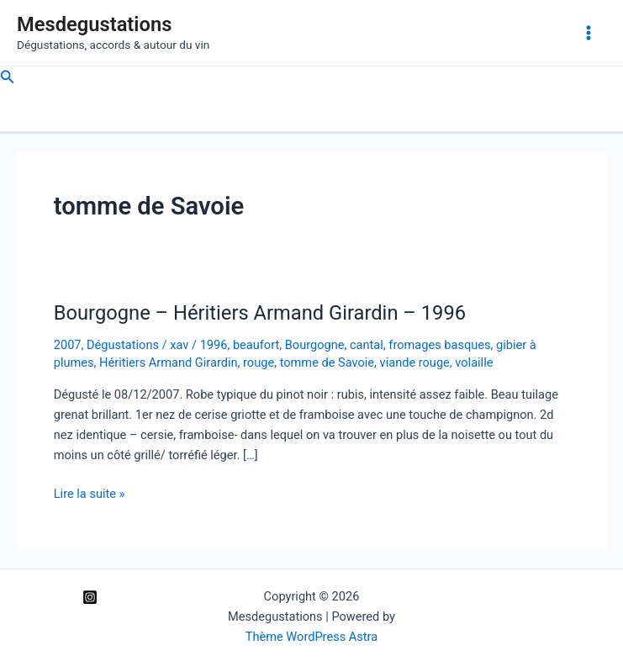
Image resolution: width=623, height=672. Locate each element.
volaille (474, 362)
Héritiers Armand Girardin (168, 362)
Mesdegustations (94, 24)
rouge (259, 362)
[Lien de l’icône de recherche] (8, 77)
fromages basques (439, 345)
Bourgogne (315, 345)
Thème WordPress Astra (311, 637)
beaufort (256, 345)
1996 (214, 345)
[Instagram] (90, 597)
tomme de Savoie (327, 362)
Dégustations (123, 345)
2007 (68, 345)
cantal (367, 345)
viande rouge (415, 362)
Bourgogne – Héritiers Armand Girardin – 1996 (260, 313)
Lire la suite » (90, 494)
